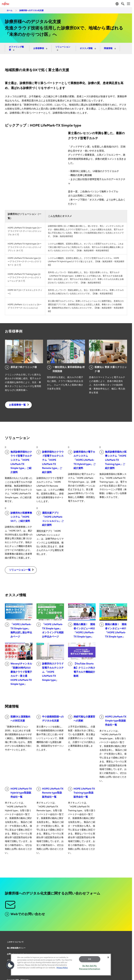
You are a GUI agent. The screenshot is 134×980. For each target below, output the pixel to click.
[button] (10, 965)
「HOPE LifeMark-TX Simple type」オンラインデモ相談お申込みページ (50, 630)
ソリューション (63, 47)
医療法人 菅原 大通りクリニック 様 (108, 369)
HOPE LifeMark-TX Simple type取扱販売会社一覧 (113, 721)
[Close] (108, 957)
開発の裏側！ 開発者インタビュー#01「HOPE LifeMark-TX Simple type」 (113, 630)
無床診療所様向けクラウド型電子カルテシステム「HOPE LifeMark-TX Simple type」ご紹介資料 (18, 462)
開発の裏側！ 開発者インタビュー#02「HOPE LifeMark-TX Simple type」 (82, 630)
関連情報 (109, 48)
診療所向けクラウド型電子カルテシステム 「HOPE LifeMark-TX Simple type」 (50, 672)
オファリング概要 (16, 48)
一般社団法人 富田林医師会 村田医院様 (66, 369)
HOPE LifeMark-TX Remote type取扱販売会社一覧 (50, 793)
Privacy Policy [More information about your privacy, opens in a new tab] (62, 968)
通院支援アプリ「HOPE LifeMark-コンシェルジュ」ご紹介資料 (50, 519)
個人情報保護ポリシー (16, 948)
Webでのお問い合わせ (25, 914)
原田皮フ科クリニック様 (21, 367)
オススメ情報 (86, 48)
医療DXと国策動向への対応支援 (18, 719)
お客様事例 (39, 48)
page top (128, 938)
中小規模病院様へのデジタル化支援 (50, 719)
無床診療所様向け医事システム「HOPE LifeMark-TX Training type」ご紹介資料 (113, 460)
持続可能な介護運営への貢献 (82, 719)
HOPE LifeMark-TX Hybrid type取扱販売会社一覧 (18, 793)
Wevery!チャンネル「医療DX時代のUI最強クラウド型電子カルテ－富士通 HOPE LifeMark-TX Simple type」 (18, 674)
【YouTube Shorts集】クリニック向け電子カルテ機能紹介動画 (82, 670)
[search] (123, 4)
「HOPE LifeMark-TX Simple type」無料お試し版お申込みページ (18, 630)
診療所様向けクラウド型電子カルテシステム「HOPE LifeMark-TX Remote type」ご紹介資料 (50, 462)
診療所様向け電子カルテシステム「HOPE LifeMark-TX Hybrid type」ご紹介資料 (82, 460)
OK (90, 959)
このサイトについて (15, 942)
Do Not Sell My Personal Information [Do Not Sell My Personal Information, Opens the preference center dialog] (90, 967)
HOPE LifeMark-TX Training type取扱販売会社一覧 (81, 793)
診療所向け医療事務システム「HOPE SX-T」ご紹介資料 (18, 517)
